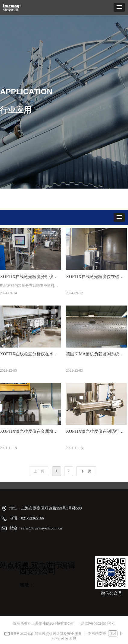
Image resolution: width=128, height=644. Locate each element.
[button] (119, 7)
